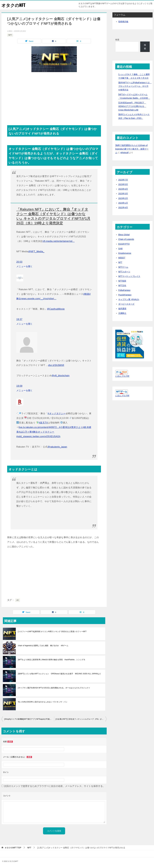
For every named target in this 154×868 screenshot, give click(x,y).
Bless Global (124, 235)
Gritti (120, 249)
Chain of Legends (126, 239)
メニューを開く (25, 266)
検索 (117, 40)
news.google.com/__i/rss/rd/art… (39, 299)
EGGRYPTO (124, 244)
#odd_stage (23, 436)
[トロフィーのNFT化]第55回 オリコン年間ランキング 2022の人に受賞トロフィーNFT (52, 632)
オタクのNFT (13, 5)
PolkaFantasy (124, 290)
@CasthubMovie (56, 309)
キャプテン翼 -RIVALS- (129, 299)
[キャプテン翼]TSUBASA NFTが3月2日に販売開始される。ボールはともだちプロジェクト (54, 688)
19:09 (19, 386)
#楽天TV (43, 423)
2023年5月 (123, 184)
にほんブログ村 (122, 376)
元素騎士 (122, 313)
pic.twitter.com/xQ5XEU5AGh (45, 436)
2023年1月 (123, 203)
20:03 (19, 262)
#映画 (86, 294)
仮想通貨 (122, 309)
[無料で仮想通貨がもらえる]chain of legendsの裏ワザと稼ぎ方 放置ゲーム (132, 149)
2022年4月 (123, 207)
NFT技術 (122, 281)
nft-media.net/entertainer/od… (59, 241)
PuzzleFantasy (125, 295)
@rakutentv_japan (57, 447)
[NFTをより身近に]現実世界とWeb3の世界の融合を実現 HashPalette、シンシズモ (52, 660)
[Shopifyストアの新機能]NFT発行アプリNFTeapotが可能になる (29, 719)
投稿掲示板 (123, 22)
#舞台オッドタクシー (43, 432)
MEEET (122, 258)
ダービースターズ (126, 304)
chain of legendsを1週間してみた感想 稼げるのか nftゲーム (43, 646)
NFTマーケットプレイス (129, 276)
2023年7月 (123, 180)
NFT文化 (122, 285)
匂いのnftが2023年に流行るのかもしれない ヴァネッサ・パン (43, 702)
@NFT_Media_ (36, 251)
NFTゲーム (123, 267)
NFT (10, 35)
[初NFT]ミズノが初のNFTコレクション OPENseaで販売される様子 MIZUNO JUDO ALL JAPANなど (59, 674)
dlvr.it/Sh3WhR (56, 365)
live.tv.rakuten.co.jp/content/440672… (39, 427)
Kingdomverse (125, 253)
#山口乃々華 (25, 432)
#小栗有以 (64, 427)
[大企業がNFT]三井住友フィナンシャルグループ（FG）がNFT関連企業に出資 (81, 719)
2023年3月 (123, 194)
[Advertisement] (54, 96)
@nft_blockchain (61, 376)
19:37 (19, 319)
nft (18, 600)
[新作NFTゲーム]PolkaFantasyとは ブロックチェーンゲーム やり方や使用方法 (135, 86)
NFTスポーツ (124, 272)
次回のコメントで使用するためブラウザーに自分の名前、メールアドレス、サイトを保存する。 (55, 786)
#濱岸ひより (76, 427)
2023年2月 (123, 198)
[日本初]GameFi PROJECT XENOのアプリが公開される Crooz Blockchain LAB (132, 106)
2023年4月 (123, 189)
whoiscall (125, 152)
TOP (13, 848)
